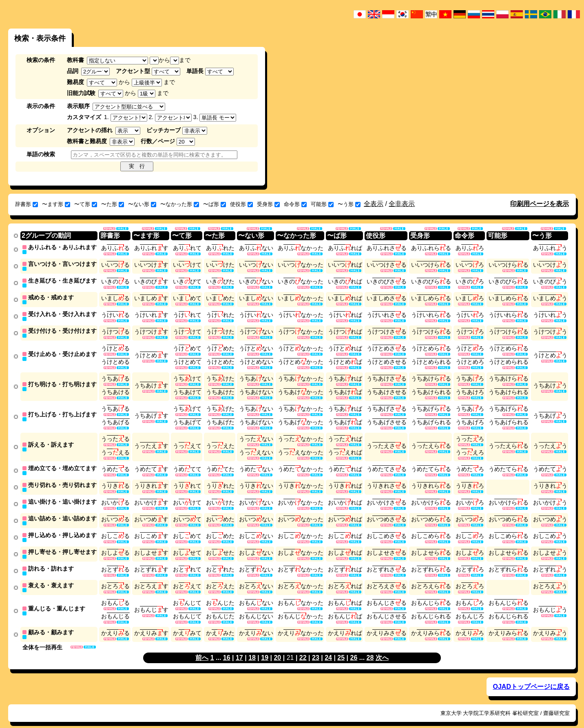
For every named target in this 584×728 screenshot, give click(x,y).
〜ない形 (142, 204)
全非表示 (402, 204)
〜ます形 (56, 204)
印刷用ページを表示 (540, 204)
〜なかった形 (180, 204)
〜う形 (349, 204)
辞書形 (27, 204)
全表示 (374, 204)
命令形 (295, 204)
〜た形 (113, 204)
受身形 (268, 204)
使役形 (241, 204)
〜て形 (86, 204)
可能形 (322, 204)
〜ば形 (215, 204)
